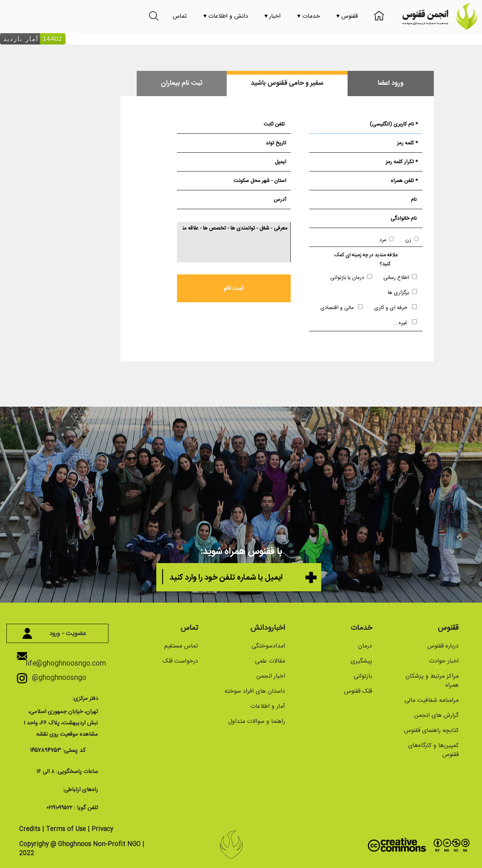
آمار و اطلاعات (268, 706)
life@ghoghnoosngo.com (66, 661)
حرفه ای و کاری (396, 308)
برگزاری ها (402, 293)
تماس (180, 16)
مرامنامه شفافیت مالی (432, 700)
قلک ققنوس (358, 691)
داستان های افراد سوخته (255, 691)
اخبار (272, 16)
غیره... (406, 323)
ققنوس (347, 16)
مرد (387, 240)
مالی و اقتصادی (342, 308)
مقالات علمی (270, 661)
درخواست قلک (180, 661)
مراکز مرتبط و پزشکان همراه (432, 681)
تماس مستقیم (181, 646)
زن (412, 240)
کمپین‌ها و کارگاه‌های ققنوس (433, 750)
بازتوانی (363, 676)
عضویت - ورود (58, 634)
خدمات (309, 16)
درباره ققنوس (443, 646)
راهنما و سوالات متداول (257, 722)
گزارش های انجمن (436, 716)
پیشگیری (361, 661)
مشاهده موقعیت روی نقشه (67, 734)
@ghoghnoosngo (56, 678)
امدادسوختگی (268, 646)
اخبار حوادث (444, 661)
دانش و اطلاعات (226, 16)
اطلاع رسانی (400, 278)
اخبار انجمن (271, 676)
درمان (365, 646)
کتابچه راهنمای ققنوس (431, 731)
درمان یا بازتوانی (351, 278)
